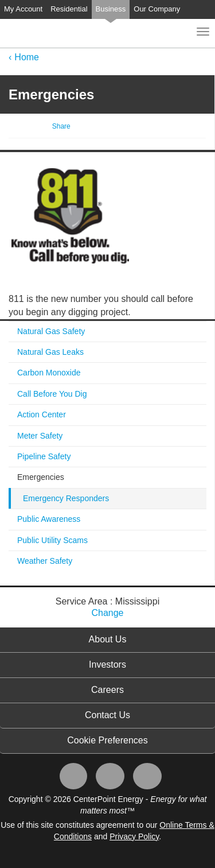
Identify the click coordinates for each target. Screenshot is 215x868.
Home (27, 57)
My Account (23, 9)
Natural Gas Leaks (50, 352)
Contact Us (107, 715)
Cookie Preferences (107, 740)
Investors (107, 664)
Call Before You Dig (52, 394)
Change (107, 613)
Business (111, 9)
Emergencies (41, 477)
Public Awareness (49, 519)
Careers (107, 690)
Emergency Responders (66, 498)
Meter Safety (40, 436)
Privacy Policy (134, 836)
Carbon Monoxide (49, 373)
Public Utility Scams (52, 540)
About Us (108, 639)
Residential (69, 9)
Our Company (157, 9)
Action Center (42, 414)
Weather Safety (45, 561)
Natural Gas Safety (51, 331)
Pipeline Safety (44, 456)
